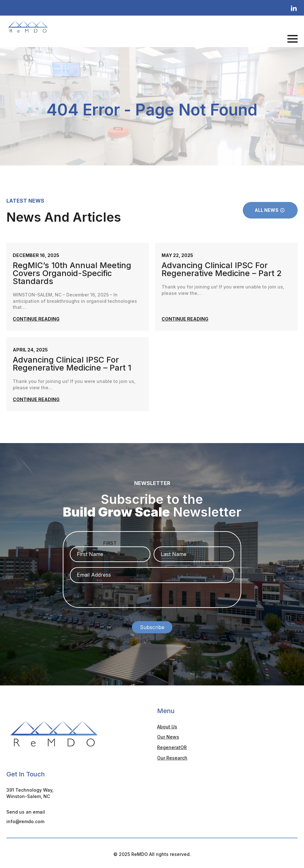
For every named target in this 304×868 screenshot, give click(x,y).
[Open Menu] (293, 39)
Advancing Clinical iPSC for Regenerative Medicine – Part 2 (222, 269)
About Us (167, 725)
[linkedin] (294, 9)
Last (194, 543)
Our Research (172, 756)
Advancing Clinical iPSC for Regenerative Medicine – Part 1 (72, 364)
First (110, 543)
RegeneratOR (172, 745)
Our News (168, 735)
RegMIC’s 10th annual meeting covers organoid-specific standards (72, 273)
